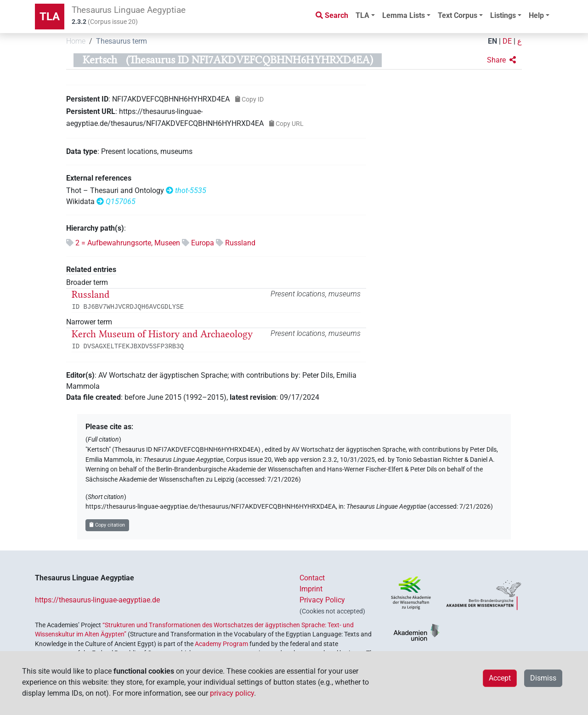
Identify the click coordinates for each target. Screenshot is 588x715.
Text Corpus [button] (458, 15)
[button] (501, 60)
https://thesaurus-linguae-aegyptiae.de (97, 600)
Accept (500, 678)
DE (507, 41)
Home (76, 41)
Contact (312, 578)
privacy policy (232, 693)
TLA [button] (362, 15)
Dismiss (543, 678)
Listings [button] (503, 15)
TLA (50, 17)
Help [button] (536, 15)
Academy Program (221, 644)
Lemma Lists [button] (404, 15)
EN (492, 41)
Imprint (311, 589)
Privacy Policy (322, 600)
